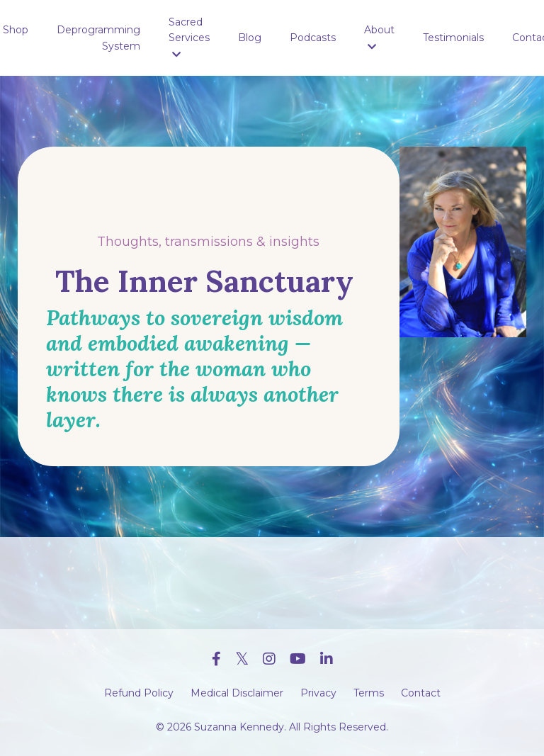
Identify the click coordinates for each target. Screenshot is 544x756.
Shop (16, 30)
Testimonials (453, 38)
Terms (369, 693)
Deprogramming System (98, 38)
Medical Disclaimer (237, 693)
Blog (250, 38)
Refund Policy (139, 693)
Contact (421, 693)
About (379, 37)
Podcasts (313, 38)
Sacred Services (189, 38)
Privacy (318, 693)
